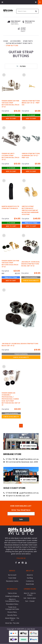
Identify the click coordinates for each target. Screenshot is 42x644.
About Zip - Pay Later (12, 623)
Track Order (12, 578)
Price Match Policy (12, 604)
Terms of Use (12, 593)
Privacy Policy (12, 612)
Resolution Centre (12, 581)
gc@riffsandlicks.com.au (28, 493)
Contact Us (30, 581)
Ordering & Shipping (12, 596)
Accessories (15, 41)
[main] (21, 250)
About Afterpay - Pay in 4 (12, 619)
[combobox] (25, 11)
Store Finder (30, 584)
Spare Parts (28, 41)
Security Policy (12, 615)
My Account (12, 575)
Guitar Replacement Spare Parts (19, 43)
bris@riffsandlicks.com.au (27, 459)
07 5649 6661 (10, 493)
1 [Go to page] (21, 426)
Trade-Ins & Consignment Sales (12, 608)
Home (6, 41)
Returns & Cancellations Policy (12, 600)
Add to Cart (11, 118)
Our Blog (30, 578)
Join (21, 519)
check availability (31, 281)
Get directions (28, 446)
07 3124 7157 (9, 459)
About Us (30, 575)
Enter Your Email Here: (21, 510)
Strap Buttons (12, 46)
